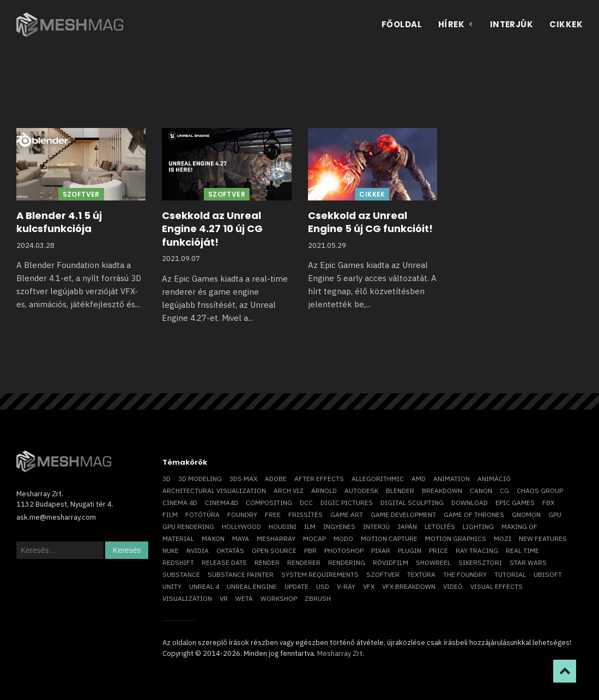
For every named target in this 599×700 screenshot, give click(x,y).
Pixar (381, 550)
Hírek (456, 24)
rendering (347, 562)
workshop (279, 598)
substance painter (241, 574)
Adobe (276, 479)
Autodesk (361, 491)
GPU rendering (188, 526)
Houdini (283, 526)
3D (167, 479)
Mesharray (276, 538)
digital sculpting (412, 503)
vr (224, 598)
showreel (433, 562)
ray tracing (477, 550)
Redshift (178, 562)
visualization (187, 598)
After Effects (319, 479)
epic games (515, 503)
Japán (407, 526)
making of (519, 526)
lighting (478, 526)
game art (347, 515)
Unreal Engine (252, 586)
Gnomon (526, 515)
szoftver (383, 574)
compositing (269, 503)
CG (504, 491)
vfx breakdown (409, 586)
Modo (343, 538)
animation (452, 479)
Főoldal (402, 24)
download (470, 503)
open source (274, 550)
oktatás (230, 550)
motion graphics (456, 538)
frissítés (305, 515)
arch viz (289, 491)
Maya (241, 538)
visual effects (497, 586)
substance (181, 574)
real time (522, 550)
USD (323, 586)
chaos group (540, 491)
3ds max (243, 479)
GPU (555, 515)
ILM (310, 526)
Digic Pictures (347, 503)
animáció (494, 479)
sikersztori (480, 562)
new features (543, 538)
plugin (410, 550)
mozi (503, 538)
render (267, 562)
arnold (324, 491)
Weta (244, 598)
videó (453, 586)
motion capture (389, 538)
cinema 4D (180, 503)
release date (224, 562)
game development (403, 515)
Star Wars (528, 562)
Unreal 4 (204, 586)
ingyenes (339, 526)
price (438, 550)
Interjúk (512, 24)
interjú (376, 526)
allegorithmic (378, 479)
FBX (548, 503)
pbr (310, 550)
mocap (314, 538)
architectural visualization (214, 491)
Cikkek (566, 24)
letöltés (440, 526)
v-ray (346, 586)
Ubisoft (548, 574)
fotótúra (202, 515)
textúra (421, 574)
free (273, 515)
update (297, 586)
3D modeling (200, 479)
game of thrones (474, 515)
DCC (306, 503)
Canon (481, 491)
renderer (304, 562)
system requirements (320, 574)
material (178, 538)
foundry (242, 515)
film (170, 515)
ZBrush (318, 598)
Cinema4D (222, 503)
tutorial (510, 574)
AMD (419, 479)
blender (400, 491)
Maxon (213, 538)
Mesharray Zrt (340, 653)
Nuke (171, 550)
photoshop (344, 550)
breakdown (442, 491)
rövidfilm (391, 562)
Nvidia (198, 550)
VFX (369, 586)
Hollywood (241, 526)
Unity (172, 586)
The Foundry (465, 574)
